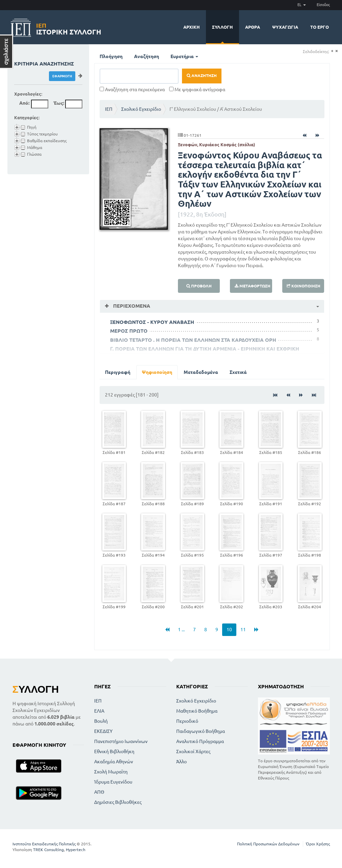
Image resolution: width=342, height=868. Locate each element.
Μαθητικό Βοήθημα (197, 711)
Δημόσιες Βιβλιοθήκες (118, 802)
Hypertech (76, 850)
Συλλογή (222, 27)
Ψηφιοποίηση (157, 372)
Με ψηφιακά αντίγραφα (197, 90)
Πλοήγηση (111, 56)
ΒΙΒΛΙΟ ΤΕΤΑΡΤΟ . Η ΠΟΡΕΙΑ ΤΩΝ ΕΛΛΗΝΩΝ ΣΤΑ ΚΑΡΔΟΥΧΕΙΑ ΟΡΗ (193, 340)
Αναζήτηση (147, 56)
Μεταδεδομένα (201, 372)
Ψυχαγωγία (285, 27)
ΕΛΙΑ (99, 711)
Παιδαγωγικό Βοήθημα (201, 731)
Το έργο (320, 27)
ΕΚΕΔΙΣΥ (103, 731)
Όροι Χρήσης (318, 844)
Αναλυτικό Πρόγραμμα (200, 741)
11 (243, 630)
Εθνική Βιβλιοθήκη (114, 751)
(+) (332, 51)
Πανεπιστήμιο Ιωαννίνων (121, 741)
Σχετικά (238, 372)
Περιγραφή (118, 372)
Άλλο (181, 762)
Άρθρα (253, 27)
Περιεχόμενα (131, 306)
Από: (24, 103)
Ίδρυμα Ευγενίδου (113, 782)
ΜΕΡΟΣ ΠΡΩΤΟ (129, 331)
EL (302, 5)
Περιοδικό (187, 721)
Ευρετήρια (184, 56)
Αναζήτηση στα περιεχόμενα (132, 90)
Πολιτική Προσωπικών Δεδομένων (268, 844)
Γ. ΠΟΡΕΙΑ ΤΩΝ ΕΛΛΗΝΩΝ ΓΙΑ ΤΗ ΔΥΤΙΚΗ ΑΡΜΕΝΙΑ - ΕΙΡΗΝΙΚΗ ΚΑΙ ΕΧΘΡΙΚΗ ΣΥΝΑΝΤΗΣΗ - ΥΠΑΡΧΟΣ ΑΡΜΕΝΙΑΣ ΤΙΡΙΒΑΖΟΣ (205, 352)
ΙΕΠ (109, 109)
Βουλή (101, 721)
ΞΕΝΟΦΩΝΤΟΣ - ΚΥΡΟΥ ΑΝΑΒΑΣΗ (152, 322)
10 (229, 630)
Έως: (59, 103)
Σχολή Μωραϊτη (111, 772)
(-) (336, 51)
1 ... (181, 630)
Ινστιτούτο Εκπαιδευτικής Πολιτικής (44, 844)
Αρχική (192, 27)
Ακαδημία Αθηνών (114, 762)
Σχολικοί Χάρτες (193, 751)
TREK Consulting (48, 850)
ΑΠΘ (99, 792)
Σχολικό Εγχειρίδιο (141, 109)
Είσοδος (323, 5)
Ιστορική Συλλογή (69, 28)
